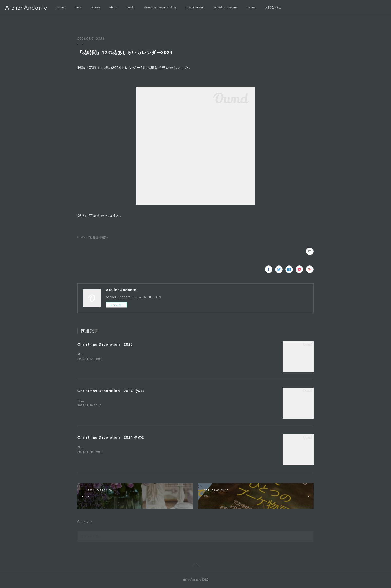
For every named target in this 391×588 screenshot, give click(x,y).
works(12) (84, 237)
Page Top (195, 566)
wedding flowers (226, 8)
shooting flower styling (160, 8)
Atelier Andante (26, 8)
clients (251, 8)
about (113, 8)
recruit (95, 8)
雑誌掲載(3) (100, 237)
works (131, 8)
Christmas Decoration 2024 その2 (111, 437)
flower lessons (195, 8)
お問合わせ (273, 8)
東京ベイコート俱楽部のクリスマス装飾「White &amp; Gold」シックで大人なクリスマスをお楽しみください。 (162, 447)
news (78, 8)
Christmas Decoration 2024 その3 (111, 391)
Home (61, 8)
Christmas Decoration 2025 (105, 344)
